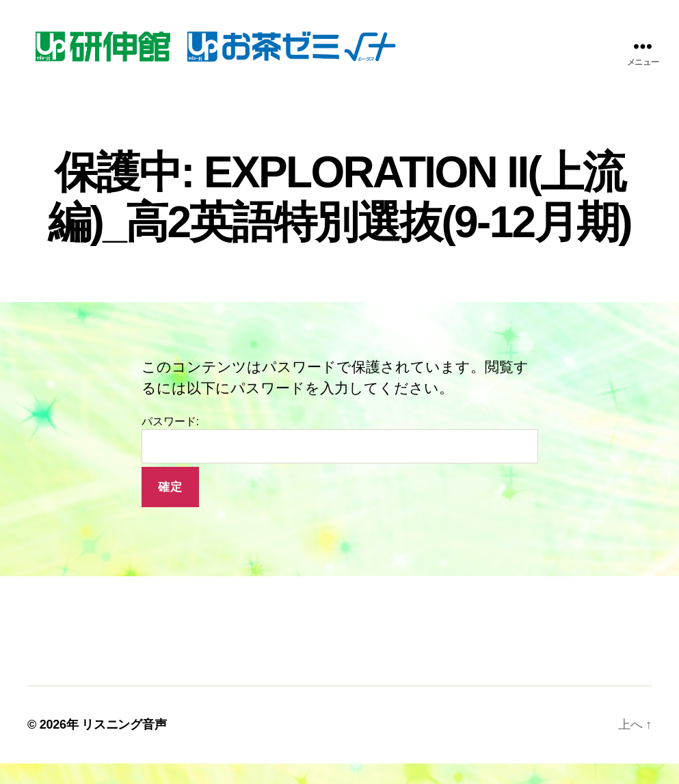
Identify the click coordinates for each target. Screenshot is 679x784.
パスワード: (340, 460)
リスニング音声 (124, 745)
